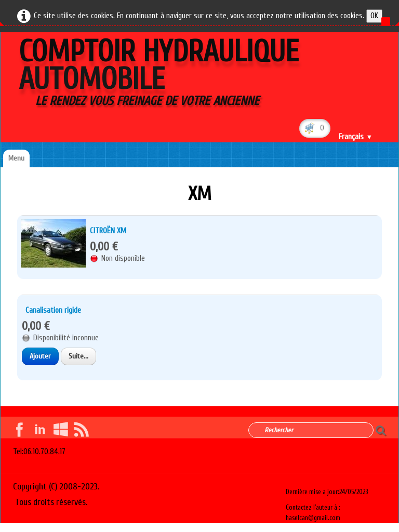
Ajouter (40, 356)
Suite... (78, 356)
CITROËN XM (108, 231)
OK (374, 16)
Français (356, 137)
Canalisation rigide (53, 310)
